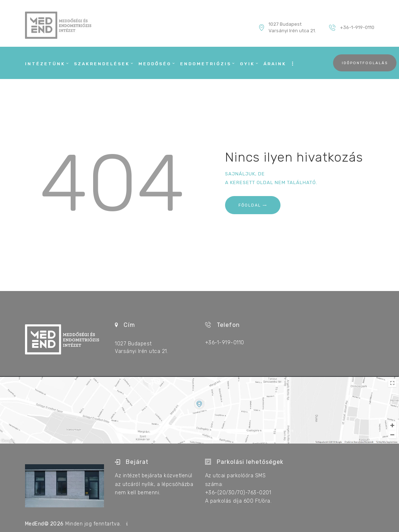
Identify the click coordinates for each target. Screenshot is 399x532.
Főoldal (250, 205)
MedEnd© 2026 (44, 524)
